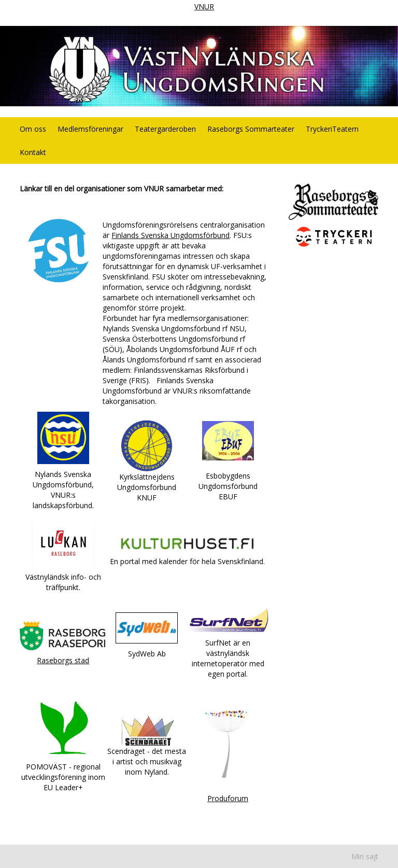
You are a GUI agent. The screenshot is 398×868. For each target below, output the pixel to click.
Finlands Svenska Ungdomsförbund (170, 235)
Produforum (228, 798)
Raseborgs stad (63, 660)
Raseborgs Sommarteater (251, 129)
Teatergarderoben (165, 129)
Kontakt (33, 152)
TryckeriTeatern (332, 129)
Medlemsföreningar (90, 129)
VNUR (204, 6)
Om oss (33, 129)
